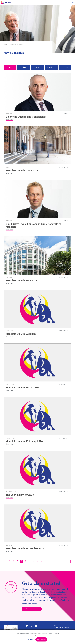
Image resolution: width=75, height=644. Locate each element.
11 (34, 561)
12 (38, 561)
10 (29, 561)
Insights (24, 67)
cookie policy (48, 635)
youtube (36, 626)
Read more (9, 120)
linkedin (27, 626)
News (38, 67)
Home (5, 45)
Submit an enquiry (32, 609)
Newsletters (51, 67)
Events (65, 67)
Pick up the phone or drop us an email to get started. (45, 589)
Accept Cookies (41, 639)
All (10, 67)
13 (42, 561)
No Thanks (30, 640)
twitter (31, 626)
